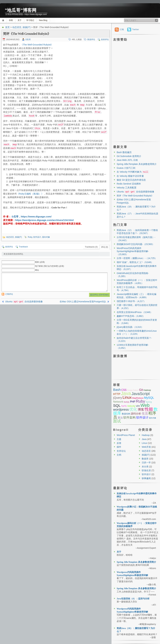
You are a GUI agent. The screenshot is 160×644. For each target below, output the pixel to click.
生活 (145, 413)
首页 (4, 20)
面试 (117, 421)
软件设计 (37, 237)
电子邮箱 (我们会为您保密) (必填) (50, 266)
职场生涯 (146, 470)
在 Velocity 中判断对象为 (133, 172)
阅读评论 (91, 39)
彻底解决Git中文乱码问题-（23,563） (136, 244)
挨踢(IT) (27, 27)
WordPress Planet (126, 435)
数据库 (145, 459)
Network (118, 402)
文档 (119, 455)
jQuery (118, 398)
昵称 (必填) (40, 262)
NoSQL (127, 402)
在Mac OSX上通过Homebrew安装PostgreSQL (83, 302)
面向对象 (46, 237)
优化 (133, 409)
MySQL (149, 398)
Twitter (136, 29)
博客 (141, 409)
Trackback (23, 247)
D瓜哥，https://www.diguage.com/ (31, 217)
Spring (149, 402)
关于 (20, 20)
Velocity (131, 406)
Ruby (30, 237)
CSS (124, 390)
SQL (117, 405)
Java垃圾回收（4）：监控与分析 (133, 599)
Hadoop (147, 390)
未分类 (145, 467)
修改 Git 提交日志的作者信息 (131, 180)
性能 (149, 409)
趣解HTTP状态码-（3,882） (131, 316)
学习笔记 (30, 20)
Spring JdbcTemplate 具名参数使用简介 (137, 164)
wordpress (121, 409)
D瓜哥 (28, 39)
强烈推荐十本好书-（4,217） (131, 301)
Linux (127, 397)
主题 (119, 439)
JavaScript (141, 394)
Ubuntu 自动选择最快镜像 (24, 302)
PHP (133, 402)
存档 (11, 20)
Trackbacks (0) (91, 247)
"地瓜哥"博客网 (21, 10)
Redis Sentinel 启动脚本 (129, 184)
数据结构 (126, 414)
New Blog (43, 20)
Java (126, 393)
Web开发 (146, 447)
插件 (119, 447)
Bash (117, 390)
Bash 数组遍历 (124, 152)
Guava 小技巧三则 (126, 168)
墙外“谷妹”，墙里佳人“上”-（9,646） (135, 262)
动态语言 (17, 27)
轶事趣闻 (146, 478)
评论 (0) (105, 247)
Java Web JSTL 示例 (127, 160)
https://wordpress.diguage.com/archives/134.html (44, 220)
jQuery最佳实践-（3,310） (130, 327)
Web (145, 405)
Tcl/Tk (124, 406)
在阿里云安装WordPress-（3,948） (135, 312)
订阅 (122, 29)
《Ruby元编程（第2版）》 (30, 194)
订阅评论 (9, 294)
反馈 (119, 443)
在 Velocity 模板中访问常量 (130, 176)
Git (141, 390)
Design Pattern (133, 390)
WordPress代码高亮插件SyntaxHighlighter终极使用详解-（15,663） (133, 251)
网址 (37, 270)
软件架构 (129, 417)
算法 (120, 418)
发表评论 (105, 39)
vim (138, 406)
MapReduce (138, 398)
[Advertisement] (81, 65)
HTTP (117, 394)
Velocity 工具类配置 (127, 188)
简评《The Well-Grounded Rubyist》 (135, 196)
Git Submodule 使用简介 (129, 156)
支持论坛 (121, 451)
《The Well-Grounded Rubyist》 (37, 45)
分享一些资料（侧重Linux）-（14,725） (137, 258)
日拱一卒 (146, 463)
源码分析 (136, 414)
